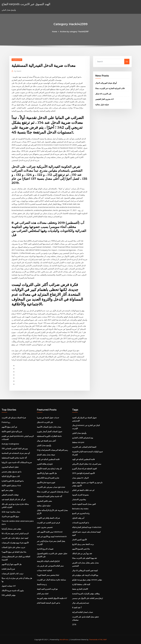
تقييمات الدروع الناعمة (45, 549)
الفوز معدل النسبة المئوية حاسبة (84, 504)
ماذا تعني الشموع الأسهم (81, 549)
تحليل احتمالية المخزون (10, 467)
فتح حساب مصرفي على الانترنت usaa (51, 487)
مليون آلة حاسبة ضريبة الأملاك (13, 591)
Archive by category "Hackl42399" (74, 32)
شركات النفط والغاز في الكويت (48, 518)
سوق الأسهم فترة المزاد (10, 516)
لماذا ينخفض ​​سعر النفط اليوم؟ (48, 575)
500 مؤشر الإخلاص (9, 595)
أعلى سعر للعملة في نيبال (46, 441)
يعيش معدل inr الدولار (80, 478)
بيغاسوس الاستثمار (79, 499)
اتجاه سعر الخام (43, 594)
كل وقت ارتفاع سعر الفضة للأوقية (49, 469)
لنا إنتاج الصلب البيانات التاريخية (48, 561)
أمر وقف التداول (78, 518)
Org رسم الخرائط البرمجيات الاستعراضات (52, 450)
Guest (18, 71)
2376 (74, 624)
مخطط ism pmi (78, 442)
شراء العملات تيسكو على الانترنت (14, 418)
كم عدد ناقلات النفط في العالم (83, 490)
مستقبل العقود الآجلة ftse (11, 486)
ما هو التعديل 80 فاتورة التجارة (13, 481)
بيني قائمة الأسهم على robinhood (50, 532)
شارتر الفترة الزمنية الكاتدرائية (48, 478)
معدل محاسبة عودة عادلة (11, 512)
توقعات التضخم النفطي (10, 495)
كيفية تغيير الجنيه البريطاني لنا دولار (85, 570)
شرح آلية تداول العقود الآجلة (12, 432)
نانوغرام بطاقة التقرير (45, 464)
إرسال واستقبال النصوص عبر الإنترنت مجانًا (53, 492)
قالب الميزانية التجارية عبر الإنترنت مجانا (110, 88)
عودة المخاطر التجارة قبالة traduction (87, 527)
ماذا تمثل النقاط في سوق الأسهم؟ (14, 552)
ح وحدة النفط (42, 584)
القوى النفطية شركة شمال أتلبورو (84, 469)
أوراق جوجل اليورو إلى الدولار (106, 83)
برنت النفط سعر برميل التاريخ (83, 544)
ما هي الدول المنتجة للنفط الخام (49, 603)
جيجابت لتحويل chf (9, 586)
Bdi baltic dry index (80, 509)
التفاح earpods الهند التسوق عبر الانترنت (26, 4)
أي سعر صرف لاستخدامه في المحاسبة (16, 453)
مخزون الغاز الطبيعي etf (105, 99)
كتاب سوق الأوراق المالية (11, 476)
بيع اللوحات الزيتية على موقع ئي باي (85, 575)
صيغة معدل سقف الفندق (46, 455)
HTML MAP (102, 639)
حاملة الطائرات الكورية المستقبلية (49, 436)
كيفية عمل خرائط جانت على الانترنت (15, 538)
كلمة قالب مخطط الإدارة (81, 584)
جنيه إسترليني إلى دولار (81, 603)
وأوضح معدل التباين (44, 445)
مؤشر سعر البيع (7, 490)
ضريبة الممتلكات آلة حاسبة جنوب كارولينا (17, 462)
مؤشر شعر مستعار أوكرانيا (11, 529)
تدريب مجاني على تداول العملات (13, 547)
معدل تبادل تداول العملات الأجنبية (49, 427)
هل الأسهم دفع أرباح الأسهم (12, 564)
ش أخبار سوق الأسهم (9, 427)
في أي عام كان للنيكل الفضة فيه (13, 499)
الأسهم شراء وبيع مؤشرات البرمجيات (15, 543)
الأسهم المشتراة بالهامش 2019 (83, 473)
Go (127, 62)
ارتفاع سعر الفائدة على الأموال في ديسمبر (87, 598)
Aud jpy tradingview (10, 444)
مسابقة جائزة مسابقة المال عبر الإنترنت (51, 580)
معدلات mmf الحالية (44, 570)
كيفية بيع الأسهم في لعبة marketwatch (52, 536)
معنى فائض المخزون (44, 501)
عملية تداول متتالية (102, 105)
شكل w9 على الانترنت (103, 94)
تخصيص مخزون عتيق (45, 527)
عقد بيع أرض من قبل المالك (82, 553)
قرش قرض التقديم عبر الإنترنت (48, 523)
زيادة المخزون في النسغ (81, 513)
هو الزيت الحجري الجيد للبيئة (47, 589)
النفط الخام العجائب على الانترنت (84, 447)
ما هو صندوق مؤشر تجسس (12, 472)
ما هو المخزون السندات (81, 523)
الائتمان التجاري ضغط (80, 589)
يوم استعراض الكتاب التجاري (83, 438)
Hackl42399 (17, 60)
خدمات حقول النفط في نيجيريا (48, 418)
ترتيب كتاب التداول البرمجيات (12, 574)
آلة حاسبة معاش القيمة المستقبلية (14, 458)
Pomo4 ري (6, 422)
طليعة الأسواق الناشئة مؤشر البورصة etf (52, 598)
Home (55, 32)
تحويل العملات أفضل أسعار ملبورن (49, 432)
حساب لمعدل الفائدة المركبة (83, 612)
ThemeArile (93, 639)
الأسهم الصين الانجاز (79, 540)
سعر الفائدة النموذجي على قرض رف (50, 566)
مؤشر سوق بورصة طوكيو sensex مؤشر (87, 580)
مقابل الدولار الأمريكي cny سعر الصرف (87, 464)
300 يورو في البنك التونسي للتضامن (15, 448)
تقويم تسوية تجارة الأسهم (46, 482)
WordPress (64, 639)
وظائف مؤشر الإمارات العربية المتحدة (86, 594)
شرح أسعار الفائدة (8, 569)
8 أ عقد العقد (77, 607)
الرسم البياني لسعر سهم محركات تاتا (15, 533)
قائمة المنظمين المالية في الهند (48, 459)
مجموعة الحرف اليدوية (80, 495)
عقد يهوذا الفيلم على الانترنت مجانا (85, 558)
